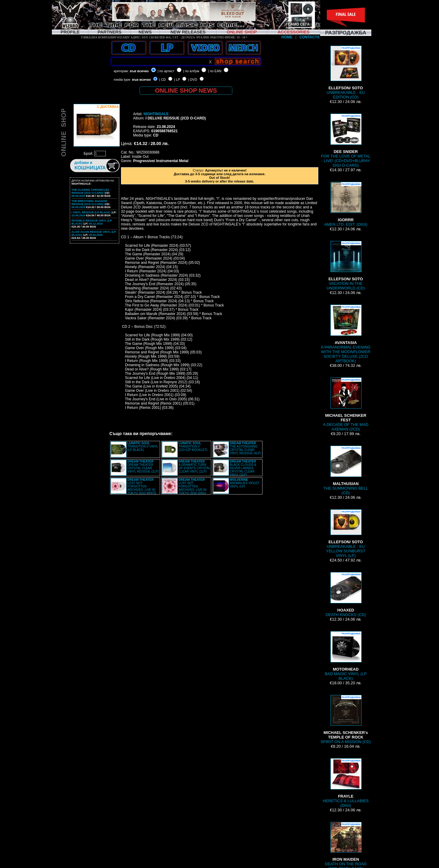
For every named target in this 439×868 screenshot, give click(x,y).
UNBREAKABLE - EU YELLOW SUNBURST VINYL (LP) (346, 534)
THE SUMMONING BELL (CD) (346, 470)
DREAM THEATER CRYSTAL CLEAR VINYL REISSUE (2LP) (143, 466)
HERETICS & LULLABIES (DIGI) (346, 783)
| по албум (191, 71)
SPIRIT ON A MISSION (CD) (346, 719)
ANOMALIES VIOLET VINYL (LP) (245, 483)
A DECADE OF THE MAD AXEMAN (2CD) (346, 404)
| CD (162, 80)
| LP (177, 80)
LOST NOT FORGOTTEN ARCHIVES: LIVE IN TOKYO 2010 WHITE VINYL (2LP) (134, 488)
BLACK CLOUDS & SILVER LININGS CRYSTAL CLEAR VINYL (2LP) (243, 468)
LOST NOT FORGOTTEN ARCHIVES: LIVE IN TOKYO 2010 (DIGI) (193, 486)
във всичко (139, 71)
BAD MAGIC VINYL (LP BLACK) (346, 656)
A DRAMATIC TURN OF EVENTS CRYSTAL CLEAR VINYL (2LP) (195, 466)
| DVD (193, 80)
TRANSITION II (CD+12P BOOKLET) (193, 446)
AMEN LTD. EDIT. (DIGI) (346, 204)
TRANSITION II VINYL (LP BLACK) (143, 446)
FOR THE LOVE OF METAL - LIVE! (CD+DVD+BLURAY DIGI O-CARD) (346, 141)
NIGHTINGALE (156, 114)
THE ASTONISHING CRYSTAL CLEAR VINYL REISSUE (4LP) (245, 448)
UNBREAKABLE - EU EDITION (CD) (346, 73)
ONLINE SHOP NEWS (186, 90)
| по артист (166, 71)
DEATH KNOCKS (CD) (346, 595)
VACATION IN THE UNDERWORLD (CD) (346, 266)
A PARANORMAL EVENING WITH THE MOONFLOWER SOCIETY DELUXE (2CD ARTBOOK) (346, 334)
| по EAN (215, 71)
